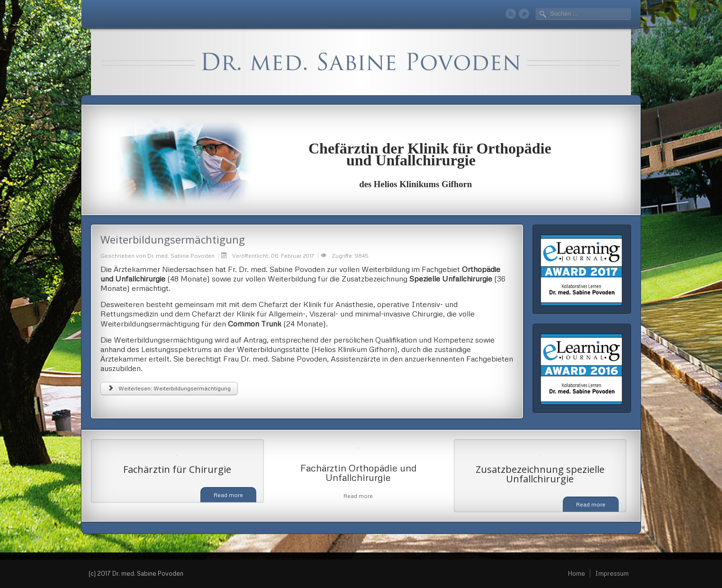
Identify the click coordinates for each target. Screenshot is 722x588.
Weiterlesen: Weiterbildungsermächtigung (169, 388)
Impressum (612, 573)
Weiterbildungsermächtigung (173, 239)
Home (577, 573)
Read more (228, 495)
